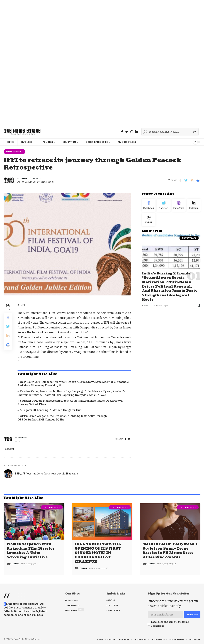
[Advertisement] (101, 65)
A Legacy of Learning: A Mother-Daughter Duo (51, 411)
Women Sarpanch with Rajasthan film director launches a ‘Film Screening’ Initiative (31, 551)
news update (189, 240)
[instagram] (132, 132)
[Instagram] (179, 206)
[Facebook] (122, 132)
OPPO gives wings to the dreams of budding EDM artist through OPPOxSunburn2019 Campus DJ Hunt (62, 418)
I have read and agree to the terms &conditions (170, 624)
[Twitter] (127, 132)
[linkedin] (137, 132)
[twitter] (129, 439)
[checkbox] (149, 624)
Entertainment (16, 152)
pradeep (23, 438)
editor (23, 179)
